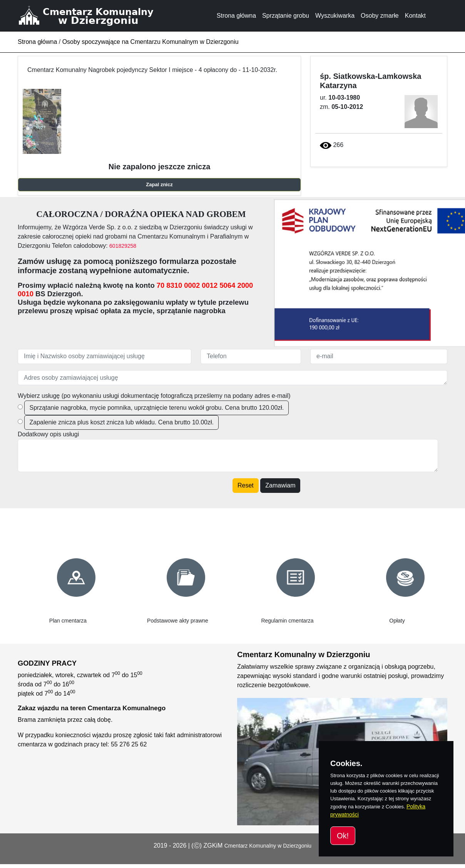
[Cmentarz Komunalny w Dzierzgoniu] (95, 16)
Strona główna (236, 16)
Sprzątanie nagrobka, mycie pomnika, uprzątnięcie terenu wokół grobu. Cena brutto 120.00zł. (156, 408)
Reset (246, 485)
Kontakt (415, 16)
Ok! (343, 836)
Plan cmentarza (68, 621)
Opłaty (397, 621)
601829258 (123, 246)
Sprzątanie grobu (286, 16)
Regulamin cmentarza (287, 621)
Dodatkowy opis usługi (48, 434)
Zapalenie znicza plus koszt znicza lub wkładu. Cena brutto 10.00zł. (121, 422)
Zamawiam (280, 485)
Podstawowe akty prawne (178, 621)
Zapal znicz (159, 184)
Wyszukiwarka (335, 16)
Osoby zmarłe (380, 16)
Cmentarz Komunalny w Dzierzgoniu (268, 846)
